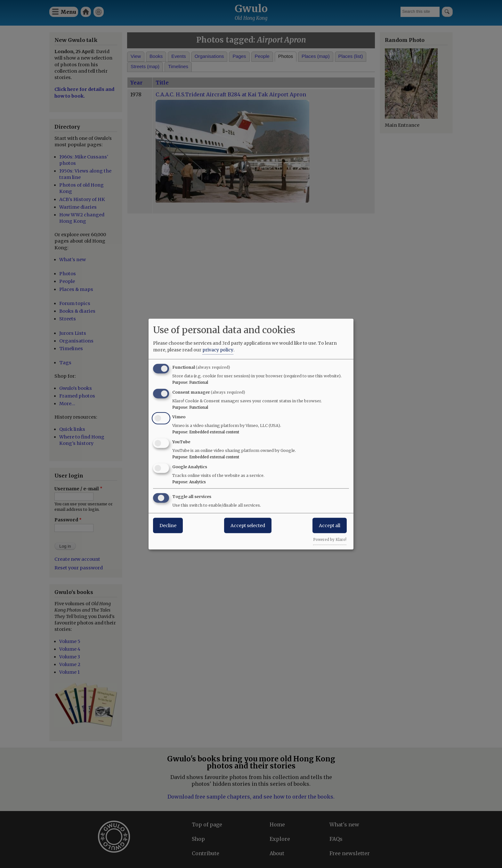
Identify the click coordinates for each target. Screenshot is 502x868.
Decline (168, 525)
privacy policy (218, 350)
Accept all (330, 525)
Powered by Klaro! (330, 539)
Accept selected (248, 525)
